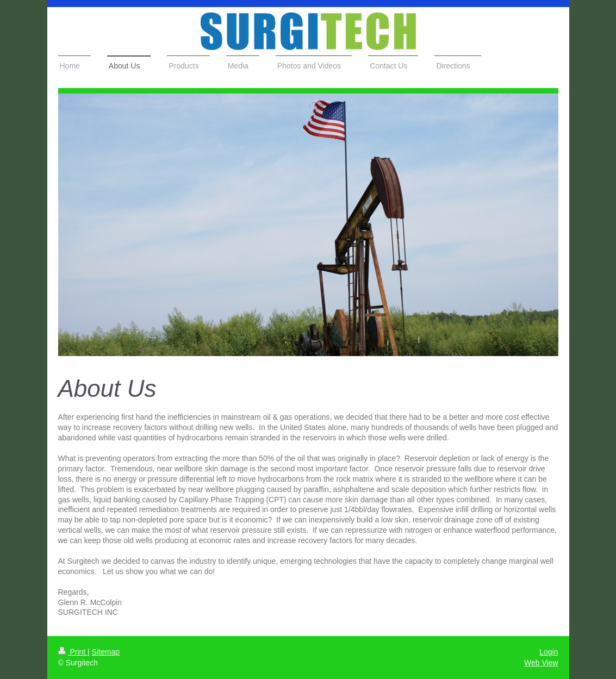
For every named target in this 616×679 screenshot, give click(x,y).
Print (73, 652)
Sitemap (106, 652)
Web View (541, 663)
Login (549, 652)
